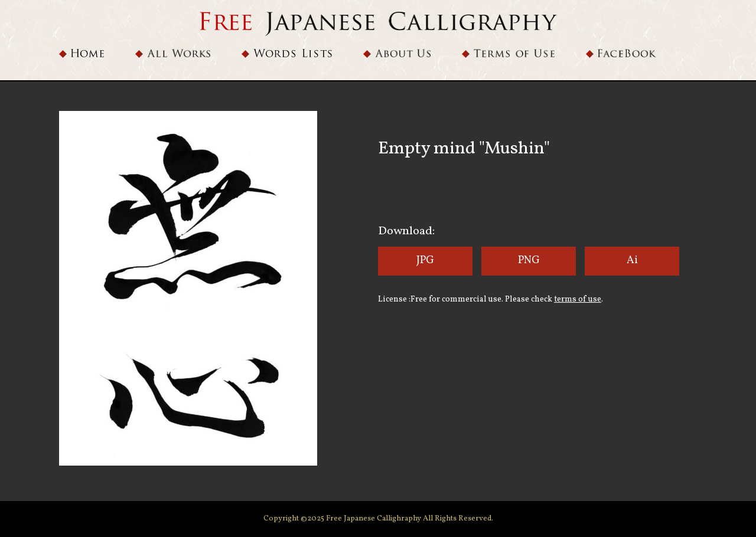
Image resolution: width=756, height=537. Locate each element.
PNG (529, 261)
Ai (632, 261)
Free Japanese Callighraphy (374, 519)
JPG (425, 261)
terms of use (578, 299)
